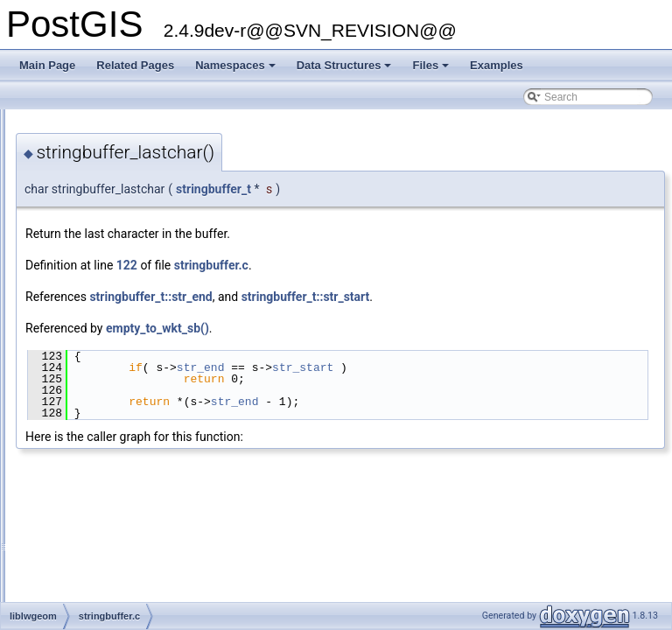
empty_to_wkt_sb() (376, 328)
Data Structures (346, 70)
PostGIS (35, 123)
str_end (420, 367)
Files (432, 70)
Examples (497, 65)
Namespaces (237, 70)
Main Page (47, 65)
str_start (521, 367)
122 (346, 265)
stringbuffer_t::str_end (369, 297)
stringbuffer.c (430, 265)
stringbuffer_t (432, 189)
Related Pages (135, 65)
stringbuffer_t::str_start (525, 297)
